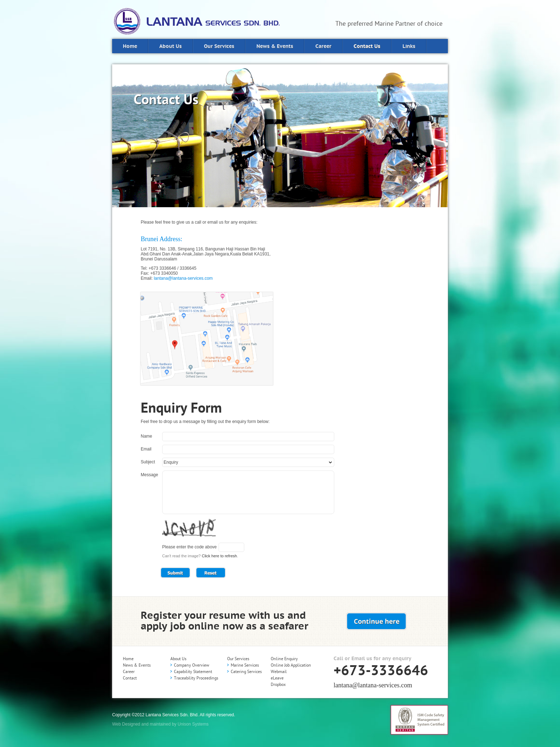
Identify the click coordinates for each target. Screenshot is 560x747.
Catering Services (246, 672)
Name (146, 436)
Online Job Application (291, 665)
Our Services (219, 46)
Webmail (279, 672)
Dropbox (278, 684)
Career (323, 46)
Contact (130, 678)
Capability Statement (193, 672)
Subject (148, 462)
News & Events (275, 46)
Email (146, 449)
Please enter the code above (189, 547)
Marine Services (245, 665)
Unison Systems (193, 724)
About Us (171, 46)
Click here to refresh (219, 556)
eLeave (277, 678)
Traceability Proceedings (196, 678)
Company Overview (192, 665)
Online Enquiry (284, 659)
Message (149, 475)
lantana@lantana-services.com (183, 278)
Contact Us (367, 46)
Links (409, 46)
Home (130, 46)
